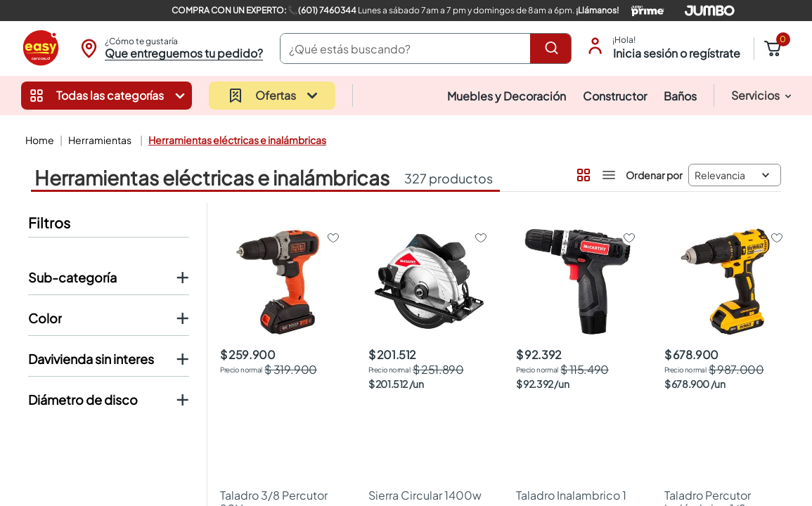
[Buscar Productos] (554, 48)
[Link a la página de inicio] (38, 140)
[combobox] (426, 48)
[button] (170, 48)
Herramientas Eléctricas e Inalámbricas (237, 140)
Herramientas (100, 140)
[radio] (582, 172)
